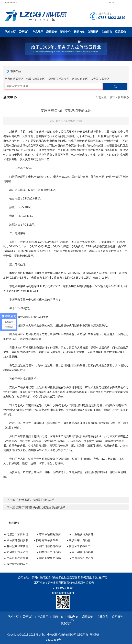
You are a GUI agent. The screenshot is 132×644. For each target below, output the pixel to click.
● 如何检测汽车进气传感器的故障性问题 (19, 552)
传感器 (19, 168)
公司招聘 (93, 32)
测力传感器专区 (14, 79)
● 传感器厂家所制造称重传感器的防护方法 (19, 534)
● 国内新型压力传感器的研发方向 (51, 558)
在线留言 (107, 32)
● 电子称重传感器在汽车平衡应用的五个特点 (84, 552)
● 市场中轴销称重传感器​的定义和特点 (51, 534)
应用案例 (52, 32)
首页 (113, 97)
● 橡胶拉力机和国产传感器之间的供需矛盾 (19, 564)
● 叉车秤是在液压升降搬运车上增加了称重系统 (19, 558)
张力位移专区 (80, 79)
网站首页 (10, 32)
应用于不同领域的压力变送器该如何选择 (41, 507)
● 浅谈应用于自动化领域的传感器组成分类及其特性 (81, 540)
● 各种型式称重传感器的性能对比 (19, 546)
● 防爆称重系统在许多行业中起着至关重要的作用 (48, 540)
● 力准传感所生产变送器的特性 (84, 558)
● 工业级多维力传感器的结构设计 (84, 534)
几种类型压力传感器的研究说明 (35, 500)
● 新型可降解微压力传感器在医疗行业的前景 (81, 546)
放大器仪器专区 (100, 79)
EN (113, 2)
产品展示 (38, 32)
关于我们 (24, 32)
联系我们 (120, 32)
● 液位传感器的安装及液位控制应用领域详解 (19, 540)
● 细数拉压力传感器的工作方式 (51, 552)
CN (111, 2)
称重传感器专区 (36, 79)
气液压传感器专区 (58, 79)
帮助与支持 (79, 34)
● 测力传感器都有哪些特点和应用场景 (51, 546)
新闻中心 (65, 32)
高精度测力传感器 (82, 436)
